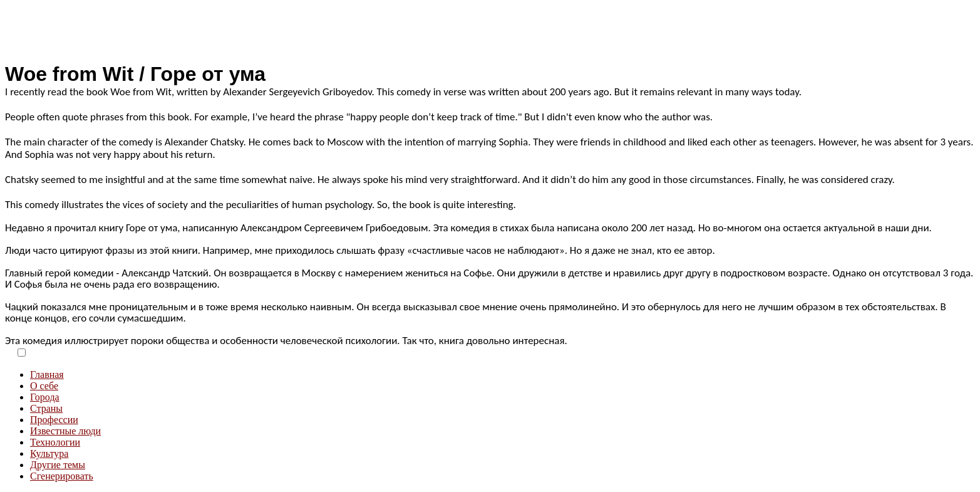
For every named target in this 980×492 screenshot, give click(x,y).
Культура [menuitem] (49, 453)
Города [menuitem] (45, 397)
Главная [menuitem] (47, 374)
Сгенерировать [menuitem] (62, 476)
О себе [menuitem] (44, 386)
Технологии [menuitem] (55, 442)
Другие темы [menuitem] (58, 465)
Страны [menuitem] (46, 408)
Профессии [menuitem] (54, 420)
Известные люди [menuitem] (65, 431)
